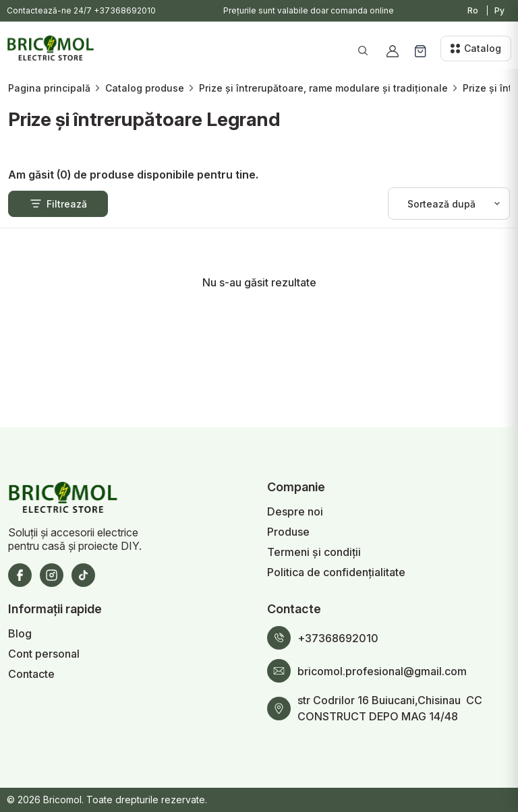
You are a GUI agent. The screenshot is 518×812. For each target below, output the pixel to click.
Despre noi (295, 511)
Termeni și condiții (314, 552)
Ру (499, 10)
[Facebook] (20, 575)
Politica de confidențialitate (336, 572)
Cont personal (44, 654)
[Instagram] (52, 575)
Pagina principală (49, 88)
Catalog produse (145, 88)
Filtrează (58, 204)
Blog (20, 633)
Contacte (31, 674)
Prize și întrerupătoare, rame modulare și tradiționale (323, 88)
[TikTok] (83, 575)
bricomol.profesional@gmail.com (382, 671)
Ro (473, 10)
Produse (288, 532)
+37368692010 (125, 10)
